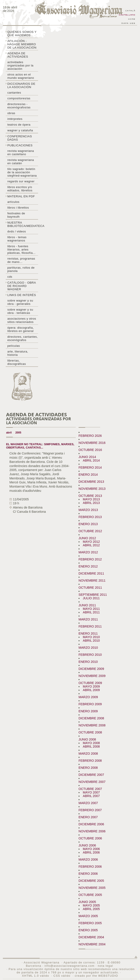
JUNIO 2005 (87, 902)
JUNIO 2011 (87, 605)
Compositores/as (19, 98)
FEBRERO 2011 (90, 626)
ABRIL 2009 (91, 690)
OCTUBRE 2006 (90, 838)
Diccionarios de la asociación (21, 85)
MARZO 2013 (88, 510)
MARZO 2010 (88, 648)
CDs (10, 277)
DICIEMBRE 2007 (91, 775)
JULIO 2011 (91, 598)
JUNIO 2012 (87, 538)
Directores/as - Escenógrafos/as (19, 106)
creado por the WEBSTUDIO (96, 976)
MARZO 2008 (88, 754)
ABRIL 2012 (91, 545)
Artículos (13, 202)
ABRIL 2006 (91, 852)
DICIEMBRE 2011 (91, 573)
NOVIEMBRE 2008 (92, 725)
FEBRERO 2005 (90, 923)
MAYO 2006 (91, 849)
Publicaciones (20, 145)
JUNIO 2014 (87, 457)
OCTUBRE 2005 (90, 895)
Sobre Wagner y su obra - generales (20, 302)
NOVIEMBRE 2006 (92, 831)
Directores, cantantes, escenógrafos (22, 338)
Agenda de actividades (18, 55)
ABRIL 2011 (91, 612)
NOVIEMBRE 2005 (92, 888)
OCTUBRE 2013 (90, 496)
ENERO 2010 (88, 662)
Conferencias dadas (20, 138)
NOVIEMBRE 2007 (92, 782)
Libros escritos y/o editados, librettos (20, 189)
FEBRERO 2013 (90, 517)
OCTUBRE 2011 (90, 588)
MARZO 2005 (88, 916)
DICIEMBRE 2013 (91, 482)
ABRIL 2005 (91, 909)
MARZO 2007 (88, 803)
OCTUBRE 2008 (90, 732)
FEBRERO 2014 (90, 467)
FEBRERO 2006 (90, 867)
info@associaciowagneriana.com (69, 966)
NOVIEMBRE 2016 (92, 443)
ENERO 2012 (88, 566)
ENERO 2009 (88, 711)
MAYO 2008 (91, 743)
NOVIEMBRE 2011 (92, 580)
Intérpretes (15, 119)
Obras (11, 113)
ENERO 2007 (88, 817)
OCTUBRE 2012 (90, 531)
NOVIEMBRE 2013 (92, 489)
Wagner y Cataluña (20, 130)
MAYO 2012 (91, 542)
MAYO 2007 (91, 792)
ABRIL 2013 (91, 503)
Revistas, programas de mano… (21, 260)
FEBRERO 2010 (90, 655)
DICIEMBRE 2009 (91, 669)
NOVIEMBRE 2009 (92, 676)
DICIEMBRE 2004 (91, 937)
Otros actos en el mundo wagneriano (21, 76)
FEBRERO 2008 (90, 761)
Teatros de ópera (19, 125)
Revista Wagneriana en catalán (21, 162)
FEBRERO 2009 (90, 704)
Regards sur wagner (21, 181)
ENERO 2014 (88, 475)
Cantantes (14, 93)
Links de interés (22, 295)
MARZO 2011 (88, 619)
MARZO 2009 (88, 697)
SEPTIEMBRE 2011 (93, 595)
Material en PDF (21, 196)
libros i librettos (18, 208)
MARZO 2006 (88, 859)
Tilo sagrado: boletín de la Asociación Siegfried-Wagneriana (22, 172)
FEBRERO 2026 (90, 436)
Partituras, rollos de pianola (21, 269)
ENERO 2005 (88, 930)
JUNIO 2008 (87, 739)
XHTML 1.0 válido (36, 976)
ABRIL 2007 (91, 796)
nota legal (105, 966)
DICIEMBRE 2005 (91, 881)
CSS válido (62, 976)
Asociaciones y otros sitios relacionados (22, 320)
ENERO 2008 (88, 768)
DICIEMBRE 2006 (91, 824)
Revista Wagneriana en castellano (21, 153)
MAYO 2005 (91, 905)
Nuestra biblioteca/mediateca (23, 224)
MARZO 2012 (88, 552)
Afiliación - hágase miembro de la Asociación (22, 44)
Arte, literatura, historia (18, 353)
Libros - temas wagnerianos (17, 239)
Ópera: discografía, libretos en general (20, 329)
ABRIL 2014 (91, 460)
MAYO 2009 (91, 686)
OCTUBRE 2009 (90, 683)
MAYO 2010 (91, 637)
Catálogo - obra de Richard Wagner (22, 286)
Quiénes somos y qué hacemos (22, 34)
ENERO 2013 (88, 524)
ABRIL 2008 (91, 746)
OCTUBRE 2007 (90, 789)
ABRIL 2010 (91, 641)
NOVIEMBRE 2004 (92, 944)
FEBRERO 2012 (90, 559)
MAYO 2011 (91, 609)
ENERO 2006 (88, 874)
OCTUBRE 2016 (90, 450)
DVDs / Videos (17, 231)
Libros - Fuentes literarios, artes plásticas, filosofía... (21, 250)
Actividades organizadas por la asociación (20, 65)
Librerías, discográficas (17, 362)
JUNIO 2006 (87, 845)
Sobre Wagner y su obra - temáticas (20, 311)
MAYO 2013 (91, 499)
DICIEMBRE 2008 (91, 718)
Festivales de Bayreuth (16, 215)
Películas (14, 346)
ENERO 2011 (88, 633)
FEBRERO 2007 (90, 810)
